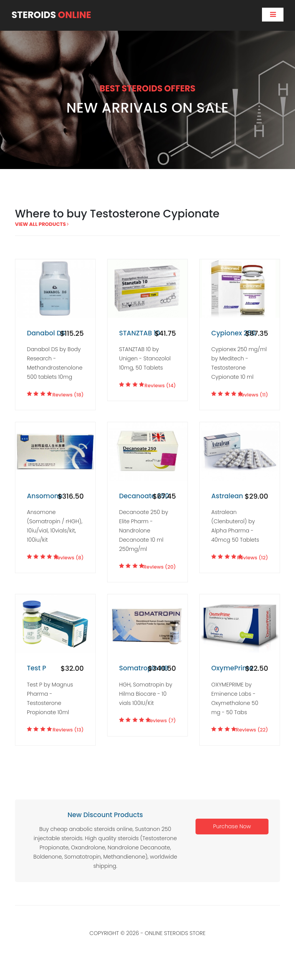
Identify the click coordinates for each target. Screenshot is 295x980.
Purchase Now (232, 826)
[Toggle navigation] (273, 15)
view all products (42, 224)
